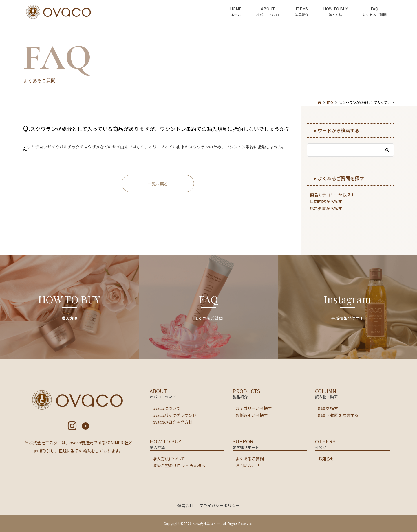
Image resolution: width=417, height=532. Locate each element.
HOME (236, 9)
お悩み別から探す (252, 415)
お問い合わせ (248, 465)
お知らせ (326, 459)
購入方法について (169, 459)
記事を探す (328, 408)
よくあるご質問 (250, 459)
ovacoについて (167, 408)
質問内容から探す (326, 201)
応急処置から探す (326, 208)
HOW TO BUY (335, 9)
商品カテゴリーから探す (332, 195)
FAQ (374, 9)
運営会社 (185, 505)
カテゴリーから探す (254, 408)
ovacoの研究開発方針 (173, 422)
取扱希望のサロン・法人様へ (179, 465)
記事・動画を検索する (338, 415)
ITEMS (302, 9)
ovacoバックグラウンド (174, 415)
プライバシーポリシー (220, 505)
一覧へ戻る (158, 184)
